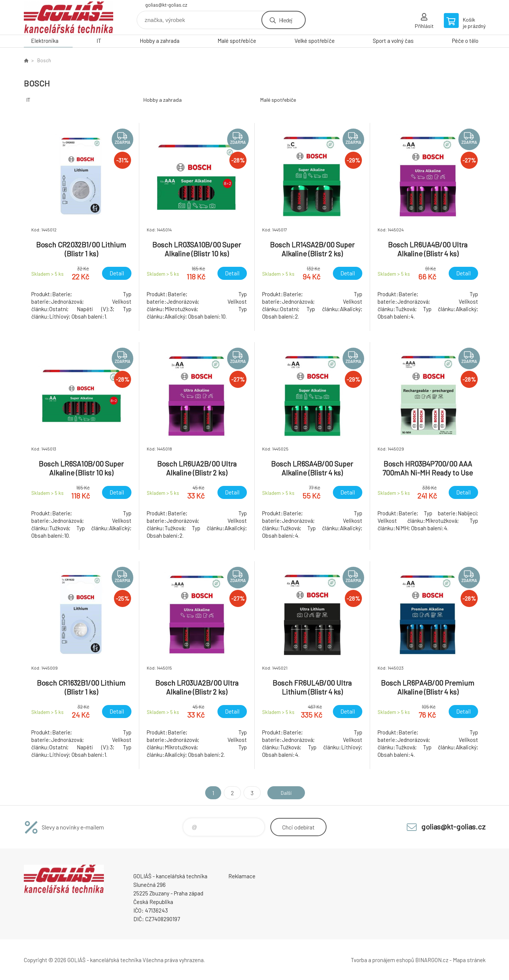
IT (99, 41)
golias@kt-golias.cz (166, 5)
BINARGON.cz (432, 960)
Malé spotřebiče (237, 41)
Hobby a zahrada (160, 41)
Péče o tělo (465, 41)
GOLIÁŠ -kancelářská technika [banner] (69, 17)
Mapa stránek (469, 960)
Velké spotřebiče (315, 41)
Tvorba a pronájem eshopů (382, 960)
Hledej (286, 20)
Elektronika (45, 41)
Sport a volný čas (393, 41)
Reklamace (242, 876)
